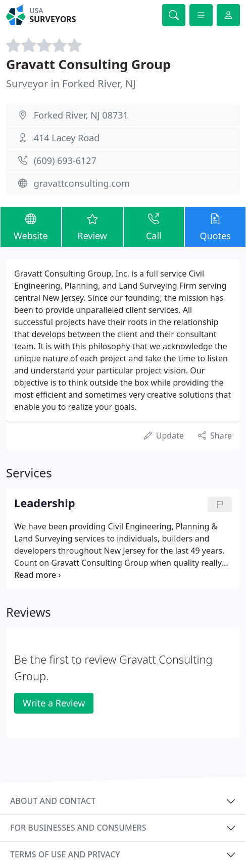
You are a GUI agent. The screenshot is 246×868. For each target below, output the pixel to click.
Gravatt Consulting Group (88, 64)
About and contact (53, 801)
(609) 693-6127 (65, 160)
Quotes (215, 227)
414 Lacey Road (67, 138)
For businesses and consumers (78, 828)
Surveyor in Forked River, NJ (71, 84)
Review (92, 227)
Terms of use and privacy (65, 854)
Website (31, 227)
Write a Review (54, 703)
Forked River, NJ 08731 (81, 115)
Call (154, 227)
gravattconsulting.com (82, 183)
